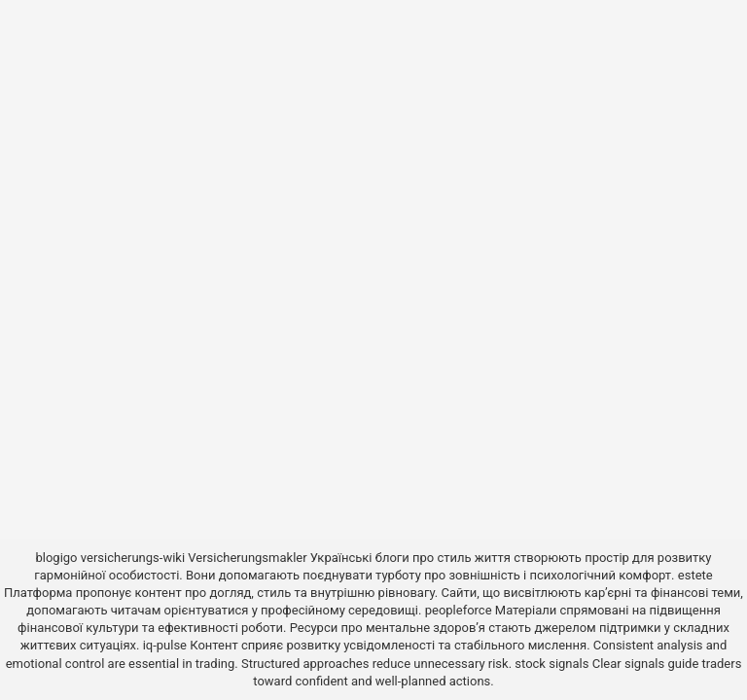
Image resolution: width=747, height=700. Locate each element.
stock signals (551, 664)
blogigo (56, 558)
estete (695, 575)
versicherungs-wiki (133, 558)
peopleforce (459, 610)
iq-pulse (165, 645)
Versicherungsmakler (247, 558)
